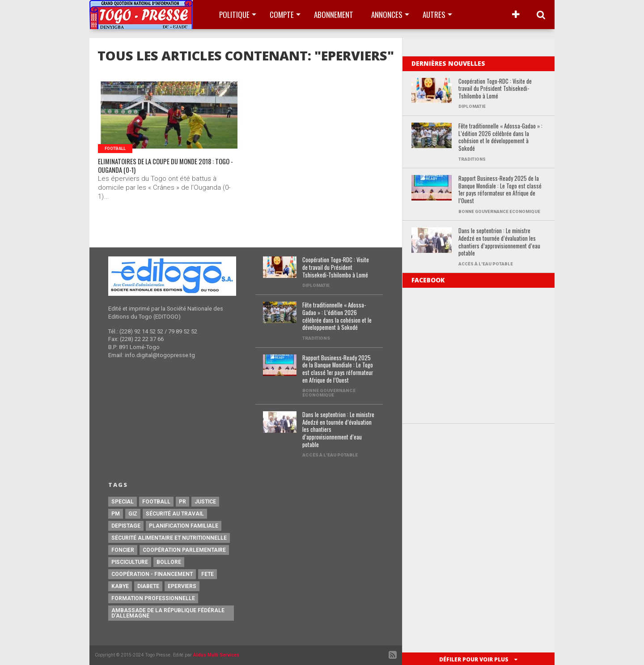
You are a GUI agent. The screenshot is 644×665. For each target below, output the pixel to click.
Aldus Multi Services (216, 655)
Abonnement (334, 15)
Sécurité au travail (175, 514)
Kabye (120, 586)
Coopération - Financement (152, 574)
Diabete (148, 586)
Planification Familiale (184, 526)
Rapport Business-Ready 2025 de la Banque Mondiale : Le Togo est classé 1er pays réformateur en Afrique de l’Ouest (500, 190)
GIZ (133, 514)
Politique (234, 15)
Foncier (123, 550)
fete (208, 574)
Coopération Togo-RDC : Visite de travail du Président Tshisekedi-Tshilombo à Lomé (495, 89)
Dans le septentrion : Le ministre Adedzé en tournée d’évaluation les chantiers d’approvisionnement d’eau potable (499, 242)
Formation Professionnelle (153, 598)
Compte (282, 15)
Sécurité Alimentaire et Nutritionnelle (169, 538)
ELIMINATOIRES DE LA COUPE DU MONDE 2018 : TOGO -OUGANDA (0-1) (169, 169)
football (156, 502)
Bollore (169, 562)
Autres (434, 15)
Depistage (126, 526)
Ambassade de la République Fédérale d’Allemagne (168, 613)
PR (182, 502)
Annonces (387, 15)
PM (116, 514)
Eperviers (182, 586)
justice (205, 502)
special (123, 502)
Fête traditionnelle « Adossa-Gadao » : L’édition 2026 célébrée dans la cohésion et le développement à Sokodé (500, 138)
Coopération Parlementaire (184, 550)
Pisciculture (130, 562)
